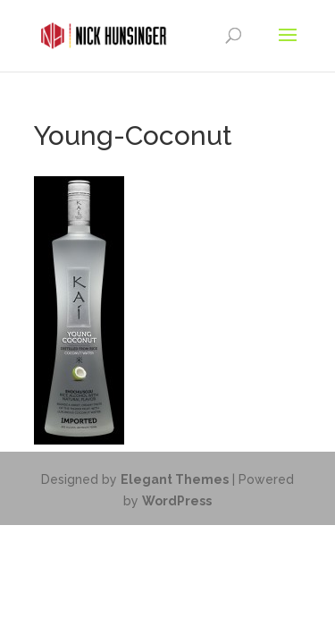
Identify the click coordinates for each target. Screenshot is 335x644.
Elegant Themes (175, 479)
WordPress (177, 501)
